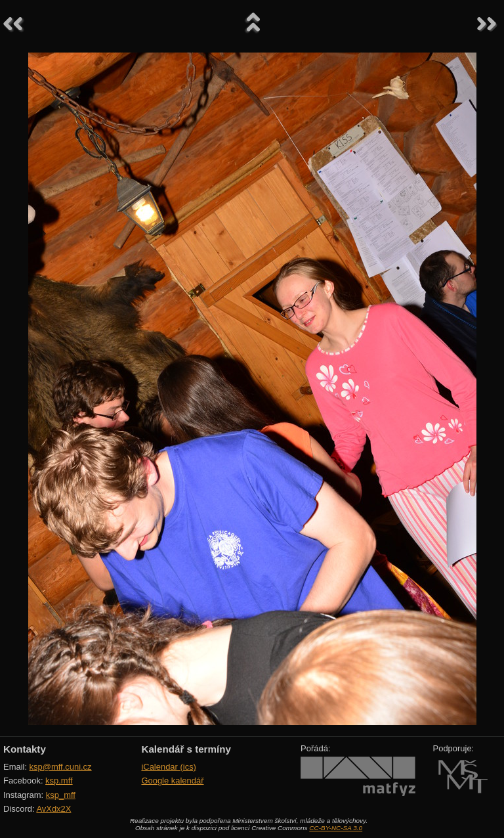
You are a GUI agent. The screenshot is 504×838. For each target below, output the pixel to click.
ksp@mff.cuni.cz (61, 767)
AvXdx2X (53, 809)
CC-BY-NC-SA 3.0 (336, 828)
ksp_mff (61, 795)
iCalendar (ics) (169, 767)
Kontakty (25, 749)
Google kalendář (172, 781)
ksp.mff (59, 781)
